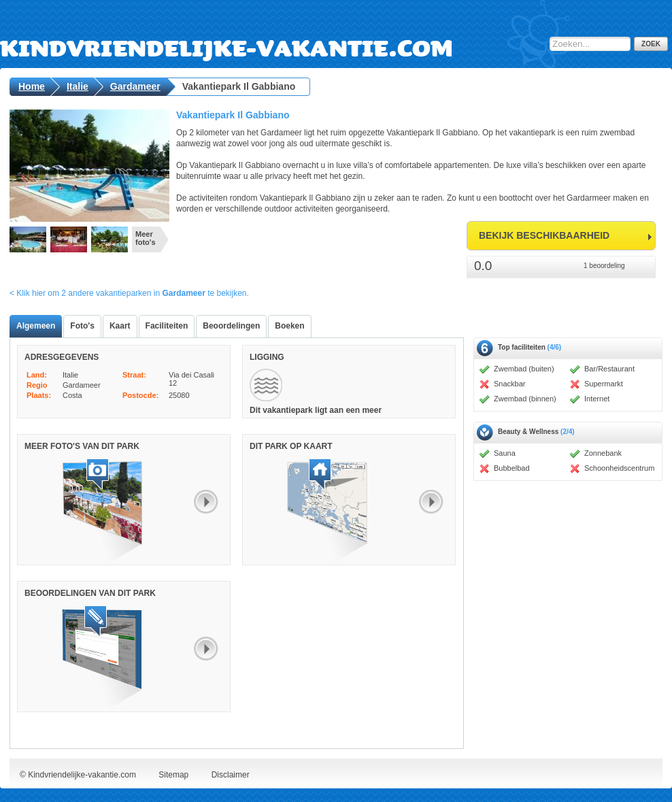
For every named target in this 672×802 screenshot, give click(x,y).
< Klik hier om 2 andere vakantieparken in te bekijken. (129, 293)
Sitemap (173, 775)
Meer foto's (146, 238)
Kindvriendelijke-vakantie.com (285, 37)
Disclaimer (231, 775)
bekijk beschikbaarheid (544, 235)
